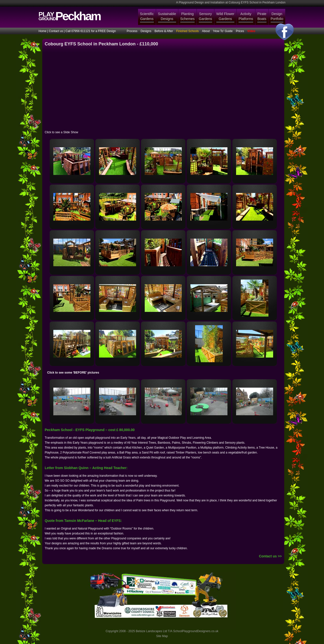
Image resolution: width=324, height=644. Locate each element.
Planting (187, 17)
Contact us (56, 31)
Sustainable (167, 17)
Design (277, 17)
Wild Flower (225, 17)
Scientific (147, 17)
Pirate (262, 17)
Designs (146, 31)
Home (42, 31)
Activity (246, 17)
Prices (240, 31)
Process (132, 31)
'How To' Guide (223, 31)
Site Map (162, 636)
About (206, 31)
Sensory (205, 17)
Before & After (164, 31)
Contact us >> (270, 556)
